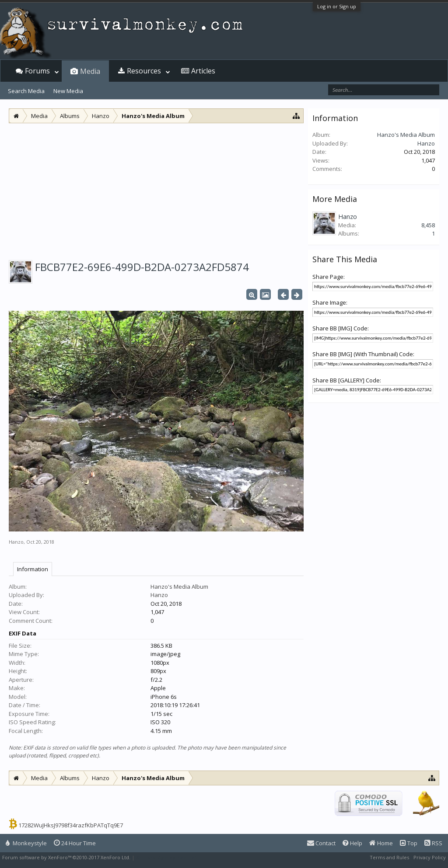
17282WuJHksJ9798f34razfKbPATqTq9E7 (71, 825)
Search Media (26, 91)
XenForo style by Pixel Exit (167, 857)
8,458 (428, 225)
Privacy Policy (430, 857)
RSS (433, 843)
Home (381, 843)
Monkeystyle (26, 843)
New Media (68, 91)
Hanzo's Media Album (179, 587)
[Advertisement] (156, 189)
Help (352, 843)
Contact (321, 843)
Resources (144, 71)
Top (409, 843)
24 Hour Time (75, 843)
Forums (37, 71)
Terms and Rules (389, 857)
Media (90, 71)
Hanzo (16, 542)
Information (33, 569)
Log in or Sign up (337, 6)
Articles (203, 71)
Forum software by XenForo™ (66, 857)
